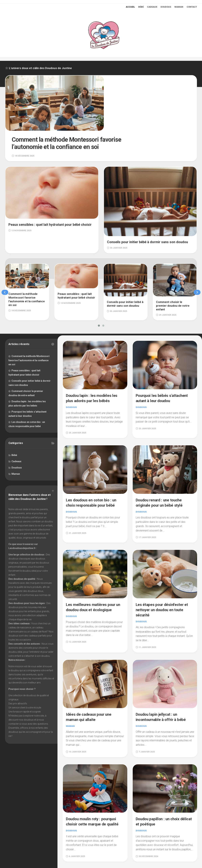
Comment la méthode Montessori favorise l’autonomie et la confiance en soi (29, 329)
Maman (179, 7)
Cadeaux (152, 7)
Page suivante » (186, 842)
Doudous (166, 7)
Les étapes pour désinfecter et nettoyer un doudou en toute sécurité (163, 577)
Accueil (130, 7)
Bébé (141, 7)
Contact (192, 7)
